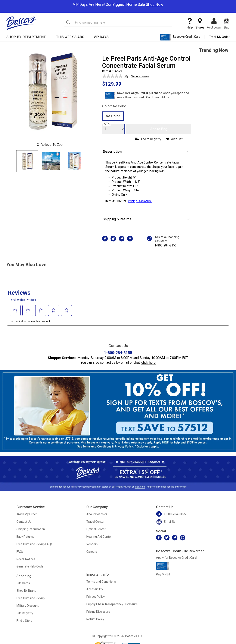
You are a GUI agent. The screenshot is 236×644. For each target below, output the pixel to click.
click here (148, 363)
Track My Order (219, 37)
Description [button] (112, 152)
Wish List (177, 139)
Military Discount (28, 606)
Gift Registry (25, 613)
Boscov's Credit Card (180, 37)
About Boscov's (97, 514)
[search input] (118, 22)
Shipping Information (31, 529)
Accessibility (95, 589)
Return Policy (95, 619)
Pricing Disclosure (98, 612)
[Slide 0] (27, 161)
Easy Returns (25, 537)
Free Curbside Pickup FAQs (34, 544)
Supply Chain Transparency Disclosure (112, 604)
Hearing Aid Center (99, 537)
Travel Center (95, 522)
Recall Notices (26, 559)
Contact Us (24, 522)
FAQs (20, 552)
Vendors (92, 544)
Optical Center (96, 529)
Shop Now (155, 4)
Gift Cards (23, 583)
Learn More (162, 97)
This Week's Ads (70, 37)
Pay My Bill (163, 574)
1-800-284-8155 (166, 245)
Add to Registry (151, 139)
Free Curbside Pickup (31, 598)
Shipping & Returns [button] (117, 219)
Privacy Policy (96, 597)
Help (190, 24)
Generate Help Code (30, 566)
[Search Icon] (68, 22)
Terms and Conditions (101, 582)
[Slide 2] (74, 161)
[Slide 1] (51, 161)
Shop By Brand (26, 591)
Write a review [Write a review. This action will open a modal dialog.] (140, 76)
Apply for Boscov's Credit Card (176, 558)
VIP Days (101, 37)
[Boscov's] (21, 23)
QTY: (107, 124)
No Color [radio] (113, 116)
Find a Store (24, 621)
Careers (92, 552)
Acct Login (214, 24)
